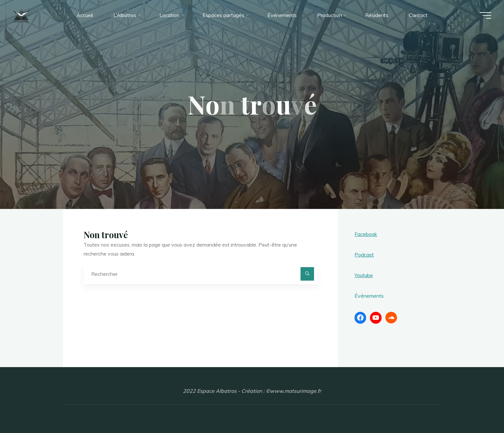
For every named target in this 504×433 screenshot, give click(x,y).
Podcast (364, 255)
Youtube (364, 275)
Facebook (366, 234)
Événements (369, 296)
